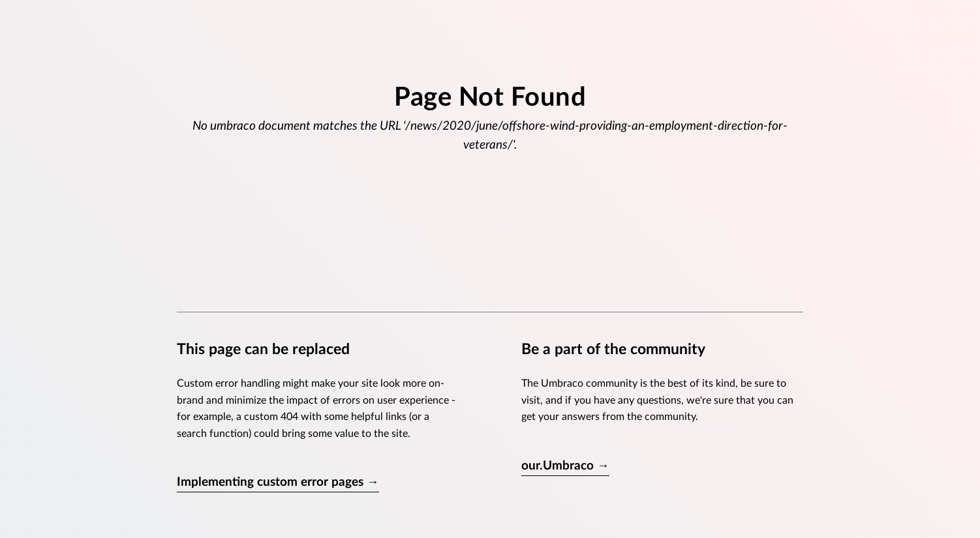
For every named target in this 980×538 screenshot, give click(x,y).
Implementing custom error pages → (278, 482)
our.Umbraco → (565, 466)
